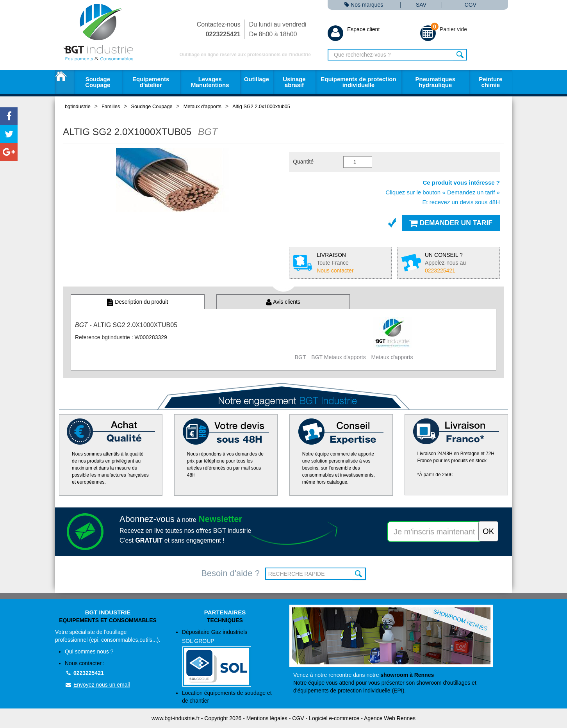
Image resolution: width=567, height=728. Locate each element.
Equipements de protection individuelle (358, 82)
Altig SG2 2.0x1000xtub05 (261, 106)
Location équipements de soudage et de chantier (227, 697)
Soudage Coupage (98, 82)
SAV (421, 5)
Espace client (354, 29)
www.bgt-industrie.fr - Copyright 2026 (196, 718)
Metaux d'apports (202, 106)
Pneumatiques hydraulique (435, 82)
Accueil (64, 82)
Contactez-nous (219, 29)
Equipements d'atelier (151, 82)
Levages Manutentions (210, 82)
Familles (111, 106)
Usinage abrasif (294, 82)
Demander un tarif (451, 223)
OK (359, 574)
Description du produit (137, 302)
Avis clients (283, 302)
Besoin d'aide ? (230, 573)
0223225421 (84, 673)
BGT (300, 357)
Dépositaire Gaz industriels (230, 658)
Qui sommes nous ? (89, 651)
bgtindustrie (78, 106)
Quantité (303, 162)
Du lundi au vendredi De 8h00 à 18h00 (278, 29)
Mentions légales (267, 718)
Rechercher (460, 55)
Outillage (257, 79)
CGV (471, 5)
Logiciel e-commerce (334, 718)
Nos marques (364, 5)
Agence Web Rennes (390, 718)
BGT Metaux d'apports (338, 357)
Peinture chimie (490, 82)
